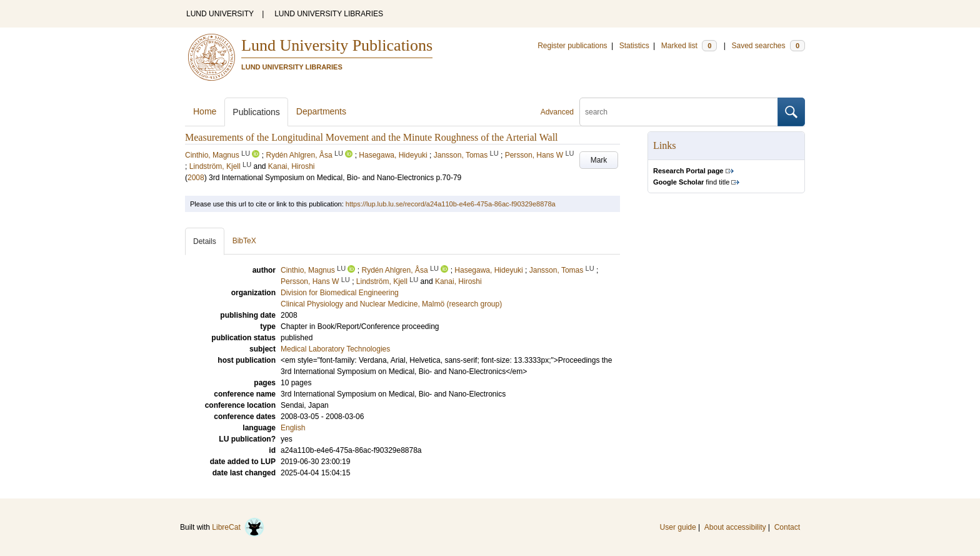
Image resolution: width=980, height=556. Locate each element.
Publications (256, 112)
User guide (678, 527)
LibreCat (238, 527)
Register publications (572, 46)
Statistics (634, 46)
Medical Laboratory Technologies (335, 349)
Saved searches (768, 46)
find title (691, 182)
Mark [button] (599, 160)
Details (205, 241)
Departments (321, 111)
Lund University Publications (337, 45)
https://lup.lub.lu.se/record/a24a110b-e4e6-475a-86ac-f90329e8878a (451, 204)
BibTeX (244, 241)
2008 (196, 178)
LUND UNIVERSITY (220, 14)
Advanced (557, 112)
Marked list (689, 46)
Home (205, 111)
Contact (787, 527)
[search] (679, 112)
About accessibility (735, 527)
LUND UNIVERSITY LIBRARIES (329, 14)
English (293, 428)
